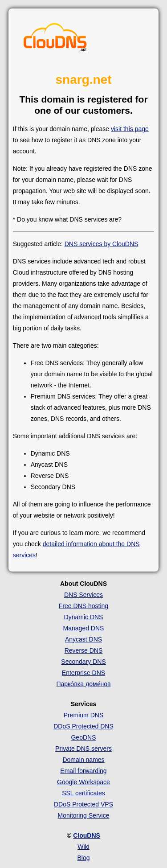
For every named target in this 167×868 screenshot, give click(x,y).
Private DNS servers (83, 749)
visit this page (130, 129)
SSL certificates (83, 793)
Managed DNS (84, 628)
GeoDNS (83, 737)
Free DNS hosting (83, 606)
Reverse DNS (84, 650)
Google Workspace (83, 782)
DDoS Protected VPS (83, 804)
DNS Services (83, 595)
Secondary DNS (83, 662)
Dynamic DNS (84, 617)
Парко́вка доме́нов (84, 684)
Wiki (83, 847)
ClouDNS (87, 835)
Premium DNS (83, 715)
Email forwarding (83, 771)
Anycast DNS (83, 639)
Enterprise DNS (83, 673)
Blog (83, 858)
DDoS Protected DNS (83, 726)
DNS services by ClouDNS (102, 244)
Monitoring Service (84, 815)
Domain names (83, 760)
